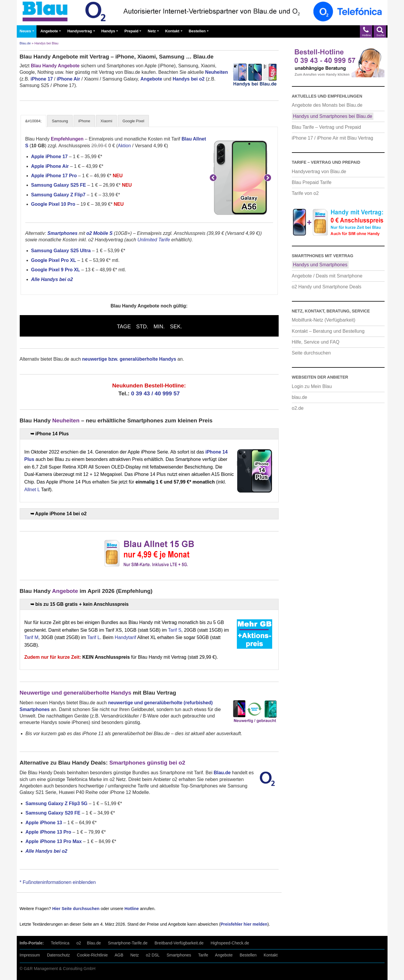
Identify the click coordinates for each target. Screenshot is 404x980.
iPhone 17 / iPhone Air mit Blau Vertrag (333, 138)
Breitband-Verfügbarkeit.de (179, 943)
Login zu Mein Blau (312, 386)
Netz (152, 31)
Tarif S (175, 630)
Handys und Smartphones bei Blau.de (333, 116)
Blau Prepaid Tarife (312, 182)
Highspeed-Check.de (230, 943)
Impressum (30, 955)
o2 (79, 943)
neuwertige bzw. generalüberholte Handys (129, 359)
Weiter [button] (268, 178)
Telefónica (60, 943)
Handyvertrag (80, 31)
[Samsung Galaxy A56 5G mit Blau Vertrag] (240, 178)
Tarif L (94, 637)
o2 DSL (153, 955)
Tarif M (31, 637)
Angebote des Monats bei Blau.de (327, 105)
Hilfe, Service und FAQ (316, 342)
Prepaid (132, 31)
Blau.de (25, 43)
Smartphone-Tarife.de (128, 943)
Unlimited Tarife (154, 240)
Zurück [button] (213, 178)
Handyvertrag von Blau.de (319, 172)
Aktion (124, 146)
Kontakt (172, 31)
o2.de (298, 408)
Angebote (49, 31)
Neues (25, 31)
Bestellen (197, 31)
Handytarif (125, 637)
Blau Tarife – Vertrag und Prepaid (326, 127)
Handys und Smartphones (320, 265)
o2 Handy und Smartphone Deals (327, 287)
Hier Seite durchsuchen (76, 909)
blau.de (300, 397)
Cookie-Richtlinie (92, 955)
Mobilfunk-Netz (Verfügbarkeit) (324, 320)
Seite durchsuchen (311, 353)
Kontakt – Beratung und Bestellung (328, 331)
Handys (108, 31)
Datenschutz (59, 955)
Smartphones (179, 955)
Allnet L (32, 490)
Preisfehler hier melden (244, 924)
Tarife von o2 (305, 193)
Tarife (203, 955)
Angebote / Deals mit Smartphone (327, 276)
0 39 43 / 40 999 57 (156, 393)
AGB (119, 955)
